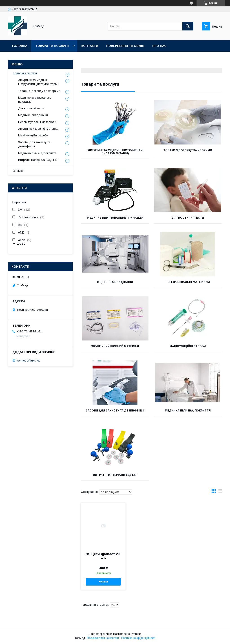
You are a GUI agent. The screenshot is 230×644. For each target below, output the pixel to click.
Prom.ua (136, 634)
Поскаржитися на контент (103, 638)
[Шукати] (188, 26)
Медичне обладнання (115, 282)
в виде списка (220, 492)
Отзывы (18, 171)
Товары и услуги (25, 73)
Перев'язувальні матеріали (188, 282)
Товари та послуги (52, 46)
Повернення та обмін (125, 46)
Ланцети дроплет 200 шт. (103, 556)
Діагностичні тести (188, 218)
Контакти (90, 46)
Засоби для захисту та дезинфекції (115, 411)
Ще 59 (21, 244)
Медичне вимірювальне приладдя (115, 218)
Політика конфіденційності (138, 638)
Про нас (159, 46)
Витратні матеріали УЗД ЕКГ (115, 475)
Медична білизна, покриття (188, 411)
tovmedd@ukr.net (28, 361)
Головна (20, 46)
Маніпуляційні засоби (188, 346)
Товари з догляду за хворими (188, 150)
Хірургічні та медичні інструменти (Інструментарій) (115, 152)
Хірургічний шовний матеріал (115, 346)
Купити (103, 582)
